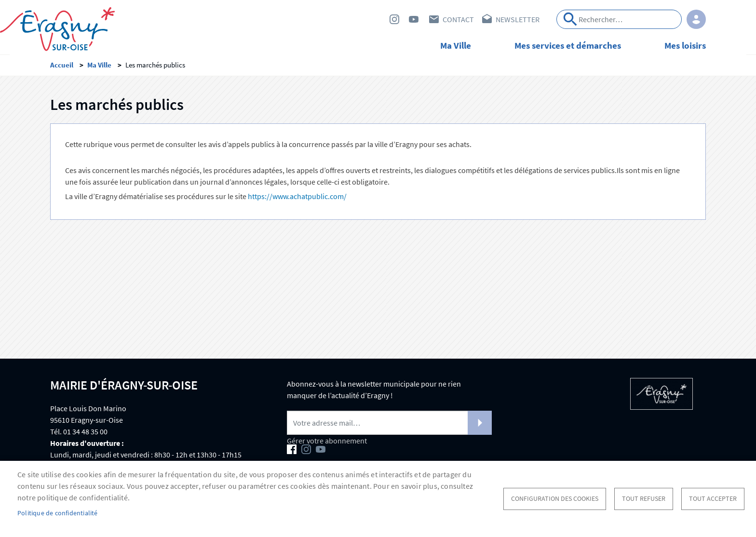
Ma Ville (456, 45)
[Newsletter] (389, 426)
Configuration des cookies (555, 499)
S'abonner (480, 426)
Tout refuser (644, 499)
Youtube (414, 19)
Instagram (394, 19)
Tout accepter (713, 499)
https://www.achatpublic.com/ (297, 199)
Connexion (696, 19)
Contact (458, 19)
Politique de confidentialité (58, 513)
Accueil (62, 68)
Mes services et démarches (568, 45)
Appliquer (570, 19)
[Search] (619, 19)
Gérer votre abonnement (327, 443)
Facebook (375, 19)
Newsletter (518, 19)
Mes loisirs (685, 45)
